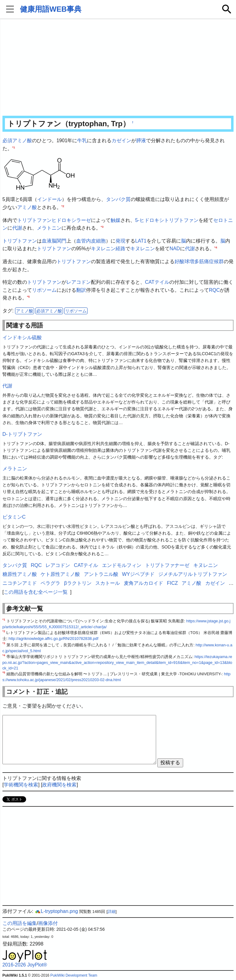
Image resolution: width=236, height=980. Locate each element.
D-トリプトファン (22, 434)
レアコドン (79, 282)
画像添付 (48, 923)
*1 (14, 147)
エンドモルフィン (122, 565)
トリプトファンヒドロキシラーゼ (54, 220)
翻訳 (81, 290)
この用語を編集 (20, 923)
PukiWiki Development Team (74, 975)
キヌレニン (143, 249)
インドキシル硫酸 (22, 337)
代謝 (17, 228)
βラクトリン (78, 583)
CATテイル (157, 282)
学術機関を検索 (21, 785)
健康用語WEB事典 (51, 9)
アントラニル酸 (101, 574)
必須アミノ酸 (17, 141)
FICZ (172, 583)
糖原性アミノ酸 (20, 574)
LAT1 (141, 241)
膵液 (141, 141)
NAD (175, 249)
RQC (214, 290)
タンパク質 (118, 199)
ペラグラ (50, 583)
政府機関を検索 (59, 785)
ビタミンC (14, 517)
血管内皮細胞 (91, 241)
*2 (63, 206)
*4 (216, 247)
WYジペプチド (138, 574)
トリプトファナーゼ (167, 565)
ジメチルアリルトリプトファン (193, 574)
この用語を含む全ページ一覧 (36, 592)
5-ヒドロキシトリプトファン (167, 220)
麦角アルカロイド (144, 583)
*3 (102, 227)
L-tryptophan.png (56, 911)
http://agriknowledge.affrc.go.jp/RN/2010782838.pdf (53, 639)
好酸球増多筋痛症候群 (199, 261)
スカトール (108, 583)
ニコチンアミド (20, 583)
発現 (120, 241)
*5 (28, 297)
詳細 (112, 912)
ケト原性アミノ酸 (60, 574)
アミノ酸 (27, 207)
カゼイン (121, 141)
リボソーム (44, 290)
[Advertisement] (118, 68)
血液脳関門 (54, 241)
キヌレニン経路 (108, 249)
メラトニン (49, 228)
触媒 (116, 220)
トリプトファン (20, 241)
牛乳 (82, 141)
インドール (49, 199)
